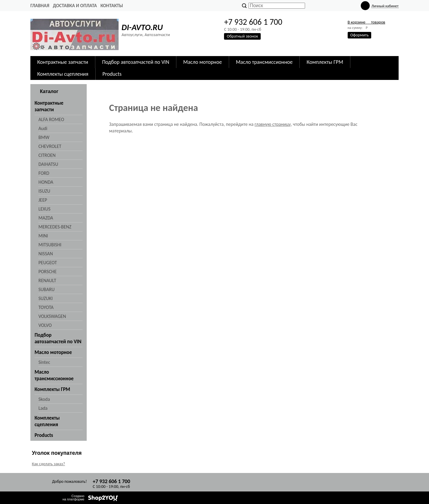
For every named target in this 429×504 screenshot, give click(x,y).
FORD (44, 173)
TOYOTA (46, 307)
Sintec (44, 362)
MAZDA (46, 218)
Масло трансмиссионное (264, 62)
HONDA (46, 182)
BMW (44, 137)
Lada (43, 408)
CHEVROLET (50, 146)
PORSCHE (48, 272)
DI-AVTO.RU (142, 27)
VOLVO (45, 325)
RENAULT (47, 280)
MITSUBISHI (50, 245)
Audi (43, 128)
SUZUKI (46, 298)
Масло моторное (203, 62)
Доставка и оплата (75, 6)
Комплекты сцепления (63, 74)
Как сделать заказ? (48, 464)
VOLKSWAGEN (52, 316)
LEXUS (44, 209)
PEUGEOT (48, 263)
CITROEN (47, 155)
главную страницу (273, 124)
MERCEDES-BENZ (55, 227)
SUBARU (46, 289)
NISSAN (46, 254)
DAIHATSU (48, 164)
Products (112, 74)
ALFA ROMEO (51, 119)
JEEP (43, 200)
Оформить (360, 35)
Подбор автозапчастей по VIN (136, 62)
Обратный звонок (242, 36)
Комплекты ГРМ (325, 62)
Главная (40, 6)
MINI (43, 236)
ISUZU (44, 191)
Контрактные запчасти (63, 62)
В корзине (366, 22)
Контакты (112, 6)
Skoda (44, 399)
